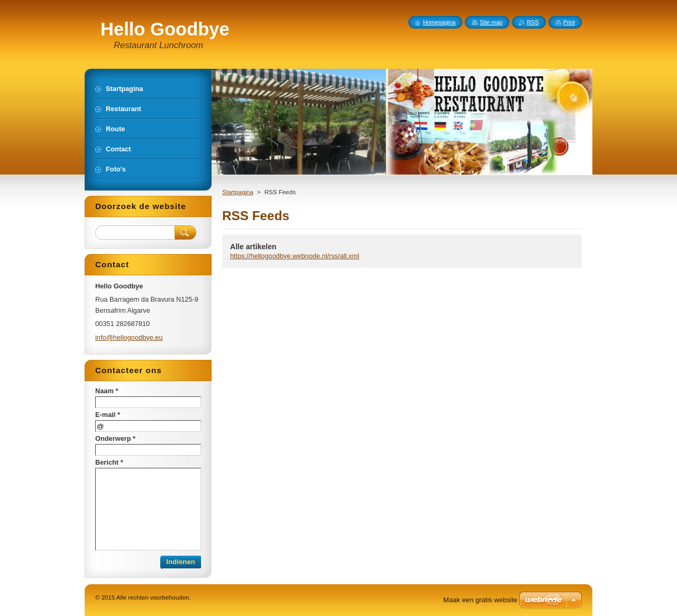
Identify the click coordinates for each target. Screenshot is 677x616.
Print (569, 22)
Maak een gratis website (480, 600)
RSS (533, 22)
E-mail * (108, 415)
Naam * (107, 391)
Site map (491, 22)
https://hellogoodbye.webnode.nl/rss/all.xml (295, 256)
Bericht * (109, 462)
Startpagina (238, 192)
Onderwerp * (115, 438)
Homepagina (440, 22)
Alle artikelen (253, 247)
